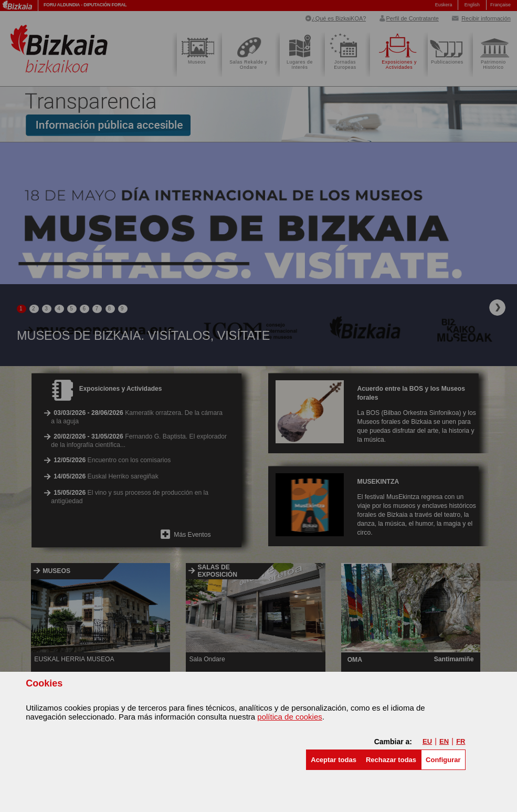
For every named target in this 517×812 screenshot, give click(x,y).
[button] (334, 760)
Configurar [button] (443, 760)
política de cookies (289, 717)
